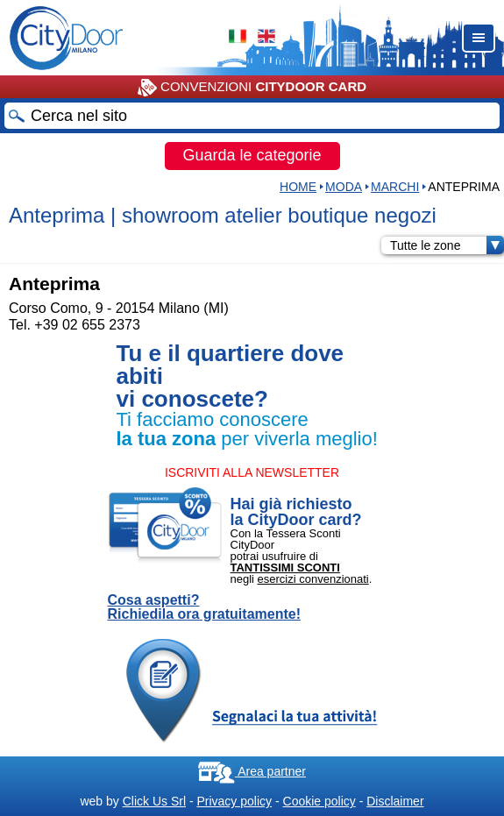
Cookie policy (319, 801)
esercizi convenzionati (313, 579)
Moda (344, 187)
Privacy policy (234, 801)
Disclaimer (395, 801)
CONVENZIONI (252, 88)
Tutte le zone (447, 245)
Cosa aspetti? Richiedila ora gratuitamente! (205, 607)
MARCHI (395, 187)
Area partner (252, 771)
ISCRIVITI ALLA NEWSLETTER (252, 472)
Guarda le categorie (252, 155)
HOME (298, 187)
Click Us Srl (154, 801)
